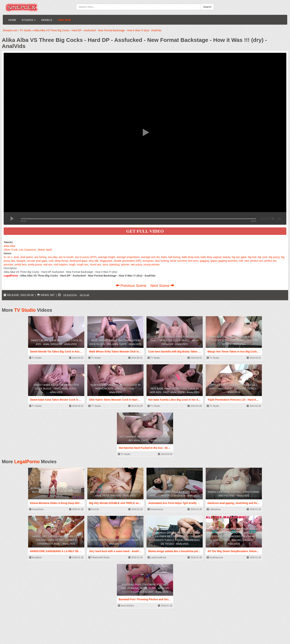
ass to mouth (66, 257)
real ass (48, 264)
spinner (125, 264)
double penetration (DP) (128, 261)
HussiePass (36, 509)
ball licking (174, 257)
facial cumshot (179, 261)
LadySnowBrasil (157, 558)
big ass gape (239, 257)
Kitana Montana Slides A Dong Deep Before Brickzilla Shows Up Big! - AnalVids (56, 492)
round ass (95, 264)
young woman (152, 264)
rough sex (83, 264)
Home (12, 20)
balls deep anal (190, 257)
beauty (226, 257)
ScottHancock (215, 558)
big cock (263, 257)
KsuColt (93, 509)
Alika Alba (9, 246)
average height (107, 257)
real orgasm (61, 264)
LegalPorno (27, 462)
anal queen (27, 257)
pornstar (8, 264)
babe (164, 257)
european (148, 261)
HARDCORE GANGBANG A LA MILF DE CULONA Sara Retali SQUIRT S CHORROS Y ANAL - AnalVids (56, 540)
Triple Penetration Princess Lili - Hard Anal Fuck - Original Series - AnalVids (234, 389)
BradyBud (35, 558)
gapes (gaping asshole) (224, 261)
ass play (53, 257)
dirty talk (94, 261)
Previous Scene (132, 286)
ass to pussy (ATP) (86, 257)
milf (241, 261)
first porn (193, 261)
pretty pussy (35, 264)
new (247, 261)
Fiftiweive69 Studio (99, 558)
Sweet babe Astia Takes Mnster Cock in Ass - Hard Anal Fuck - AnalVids (56, 389)
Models (47, 20)
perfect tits (270, 261)
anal (16, 257)
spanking (114, 264)
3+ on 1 (8, 257)
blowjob (21, 261)
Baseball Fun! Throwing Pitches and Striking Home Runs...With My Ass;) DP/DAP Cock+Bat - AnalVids (145, 588)
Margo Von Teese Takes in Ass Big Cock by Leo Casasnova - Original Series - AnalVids (234, 340)
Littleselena (214, 509)
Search (207, 7)
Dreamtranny (155, 509)
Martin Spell (45, 250)
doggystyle (106, 261)
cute (51, 261)
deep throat (61, 261)
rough (72, 264)
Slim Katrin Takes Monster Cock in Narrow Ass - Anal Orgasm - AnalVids (115, 389)
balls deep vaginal (211, 257)
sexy (105, 264)
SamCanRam (126, 606)
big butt (252, 257)
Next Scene (162, 286)
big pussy (274, 257)
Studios (29, 20)
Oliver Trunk (11, 250)
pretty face (20, 264)
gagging (204, 261)
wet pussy (136, 264)
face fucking (162, 261)
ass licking (40, 257)
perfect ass (257, 261)
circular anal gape (37, 261)
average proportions (128, 257)
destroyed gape (79, 261)
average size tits (150, 257)
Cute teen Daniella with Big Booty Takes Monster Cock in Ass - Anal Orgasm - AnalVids (175, 340)
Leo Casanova (27, 250)
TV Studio (25, 310)
